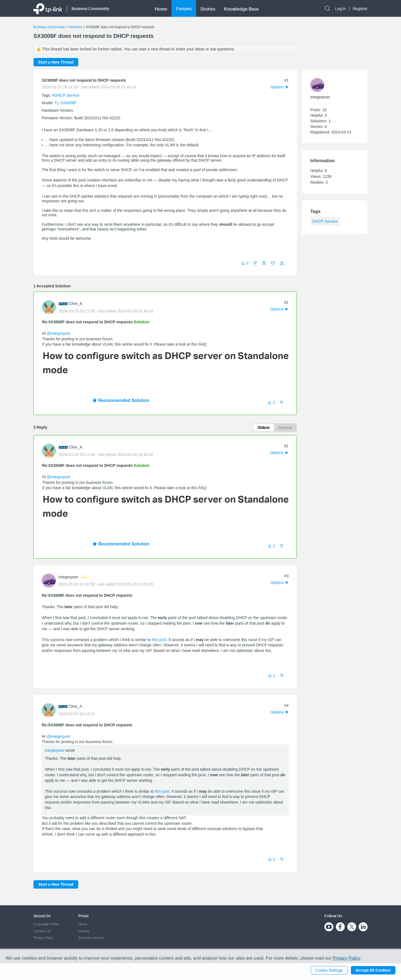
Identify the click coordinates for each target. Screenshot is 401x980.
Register (360, 9)
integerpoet (68, 577)
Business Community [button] (90, 9)
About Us (42, 916)
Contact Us (42, 931)
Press (83, 916)
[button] (282, 263)
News (82, 924)
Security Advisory (91, 938)
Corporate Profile (46, 924)
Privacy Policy (43, 938)
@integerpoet (58, 333)
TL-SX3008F (66, 103)
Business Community (49, 27)
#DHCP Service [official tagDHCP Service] (66, 95)
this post (159, 640)
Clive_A (75, 304)
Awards (84, 931)
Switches (75, 27)
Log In (340, 9)
